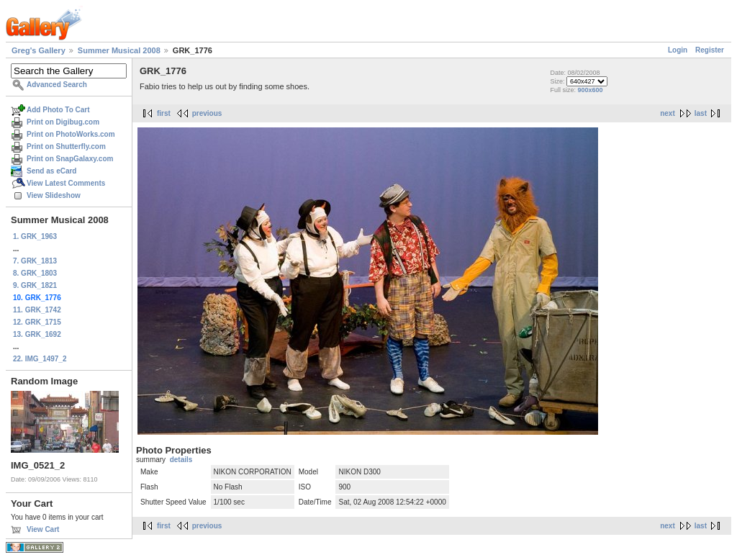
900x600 (590, 90)
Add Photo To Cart (58, 110)
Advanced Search (57, 85)
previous (207, 113)
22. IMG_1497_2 (40, 359)
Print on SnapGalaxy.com (70, 159)
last (701, 113)
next (668, 113)
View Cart (43, 529)
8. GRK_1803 (35, 273)
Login (678, 50)
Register (710, 50)
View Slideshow (54, 195)
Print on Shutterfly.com (66, 146)
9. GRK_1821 (35, 285)
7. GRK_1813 (35, 261)
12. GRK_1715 (37, 322)
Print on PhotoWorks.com (71, 134)
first (164, 113)
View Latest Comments (66, 183)
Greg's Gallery (39, 50)
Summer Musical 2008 (119, 50)
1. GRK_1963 (35, 236)
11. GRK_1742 (37, 310)
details (181, 460)
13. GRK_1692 (37, 334)
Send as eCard (51, 171)
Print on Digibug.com (63, 122)
